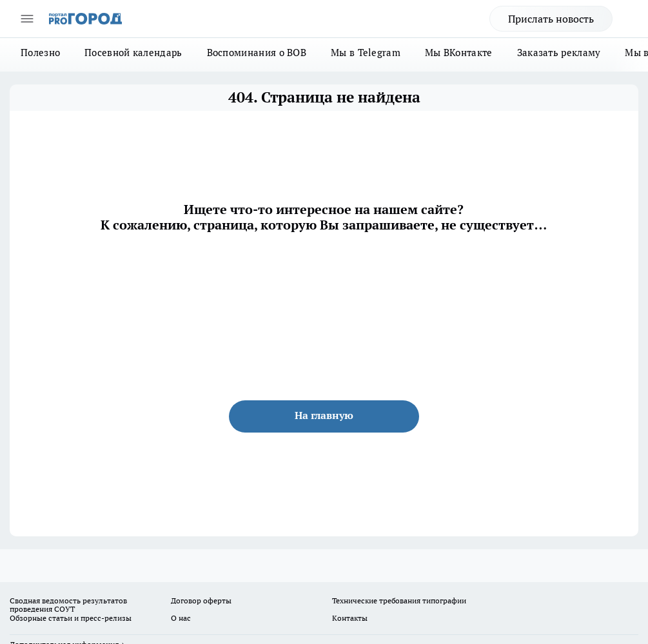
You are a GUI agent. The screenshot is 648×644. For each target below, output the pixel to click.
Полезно (40, 53)
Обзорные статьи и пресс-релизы (71, 618)
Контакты (350, 618)
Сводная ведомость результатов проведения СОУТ (68, 605)
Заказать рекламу (559, 53)
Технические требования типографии (399, 600)
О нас (181, 618)
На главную (324, 415)
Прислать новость (551, 19)
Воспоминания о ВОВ (257, 53)
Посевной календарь (133, 53)
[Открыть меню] (27, 19)
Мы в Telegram (366, 53)
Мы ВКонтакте (459, 53)
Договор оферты (201, 600)
